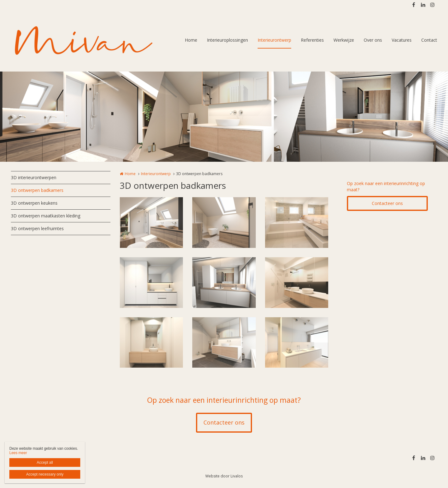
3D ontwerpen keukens (34, 203)
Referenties (312, 40)
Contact (429, 40)
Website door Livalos (224, 476)
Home (191, 40)
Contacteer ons (387, 203)
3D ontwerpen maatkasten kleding (46, 216)
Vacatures (402, 40)
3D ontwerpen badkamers (37, 190)
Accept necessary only (45, 474)
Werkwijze (344, 40)
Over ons (373, 40)
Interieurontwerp (274, 40)
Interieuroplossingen (227, 40)
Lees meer (18, 453)
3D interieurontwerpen (34, 177)
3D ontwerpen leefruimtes (37, 228)
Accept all (45, 462)
